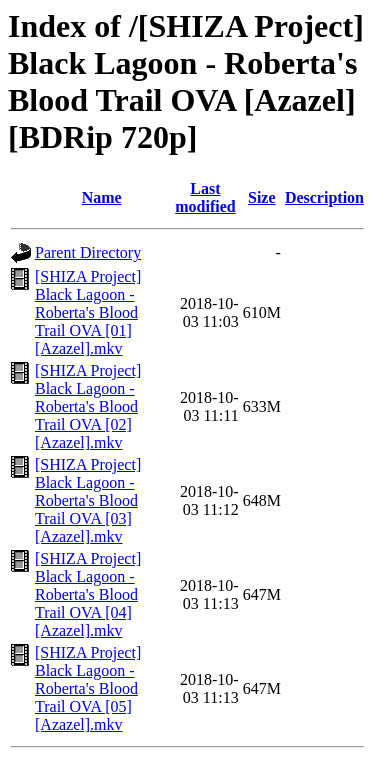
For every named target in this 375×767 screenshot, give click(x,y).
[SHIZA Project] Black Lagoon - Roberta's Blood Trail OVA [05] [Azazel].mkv (88, 688)
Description (324, 197)
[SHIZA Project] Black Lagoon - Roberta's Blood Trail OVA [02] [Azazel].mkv (88, 406)
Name (102, 197)
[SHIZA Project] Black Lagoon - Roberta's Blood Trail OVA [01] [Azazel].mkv (88, 312)
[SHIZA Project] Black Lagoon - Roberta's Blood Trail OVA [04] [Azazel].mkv (88, 594)
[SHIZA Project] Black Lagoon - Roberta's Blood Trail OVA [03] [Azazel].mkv (88, 500)
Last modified (205, 197)
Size (262, 197)
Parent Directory (88, 252)
